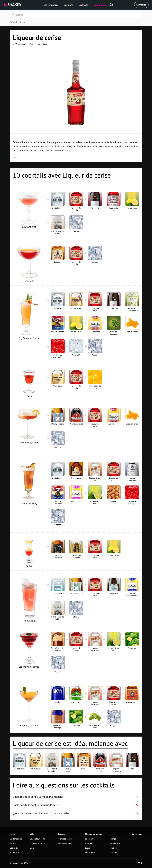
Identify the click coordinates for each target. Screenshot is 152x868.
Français (114, 839)
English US (90, 853)
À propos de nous (66, 839)
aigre (38, 44)
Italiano (113, 853)
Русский (114, 848)
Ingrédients (100, 5)
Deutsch (89, 843)
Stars (32, 848)
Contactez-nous (65, 843)
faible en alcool (19, 44)
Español (89, 848)
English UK (90, 839)
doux (45, 44)
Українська (115, 843)
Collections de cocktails (40, 843)
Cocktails (83, 5)
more (16, 157)
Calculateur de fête (38, 839)
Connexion (141, 5)
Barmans (69, 5)
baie (32, 44)
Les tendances (51, 5)
